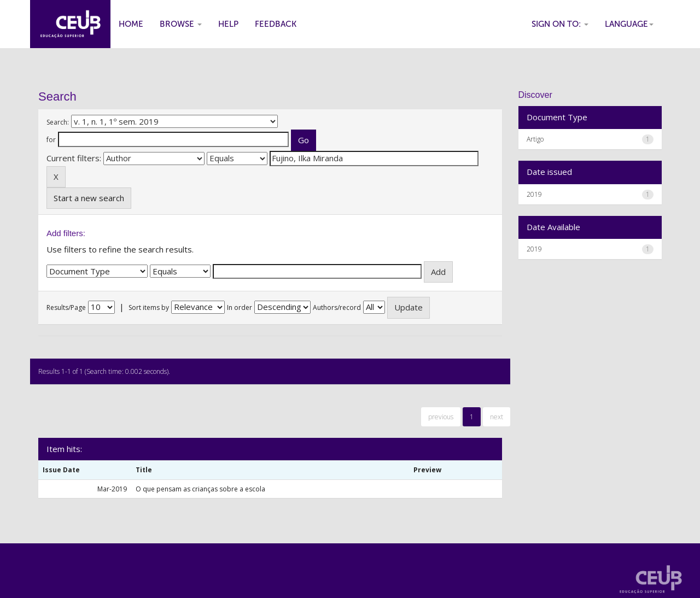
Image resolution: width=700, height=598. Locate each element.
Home (131, 24)
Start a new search (89, 198)
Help (228, 24)
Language (629, 24)
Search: (58, 122)
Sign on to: (560, 24)
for (51, 140)
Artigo (535, 139)
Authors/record (337, 307)
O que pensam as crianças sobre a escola (200, 489)
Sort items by (149, 307)
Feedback (276, 24)
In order (240, 307)
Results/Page (66, 307)
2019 (534, 194)
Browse (181, 24)
